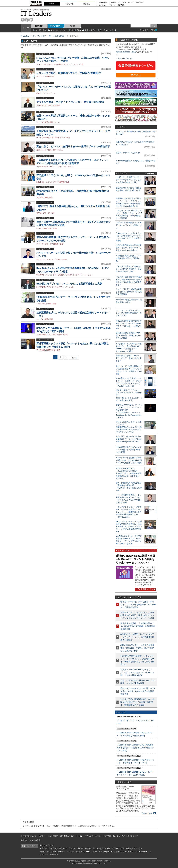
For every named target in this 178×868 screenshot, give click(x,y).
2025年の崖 (51, 350)
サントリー (41, 138)
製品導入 (87, 4)
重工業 (43, 287)
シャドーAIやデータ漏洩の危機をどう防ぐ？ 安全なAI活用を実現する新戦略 (129, 292)
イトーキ (40, 122)
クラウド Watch (118, 848)
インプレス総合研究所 (101, 848)
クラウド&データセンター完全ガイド (54, 848)
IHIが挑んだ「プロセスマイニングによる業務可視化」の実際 (69, 284)
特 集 (73, 26)
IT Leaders (36, 13)
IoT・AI (131, 3)
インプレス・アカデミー (49, 855)
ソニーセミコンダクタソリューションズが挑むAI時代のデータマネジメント (129, 313)
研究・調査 (140, 3)
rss (31, 20)
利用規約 (42, 836)
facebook (27, 20)
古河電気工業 (42, 106)
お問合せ (24, 840)
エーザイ (40, 319)
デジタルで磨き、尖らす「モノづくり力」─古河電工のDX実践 (70, 102)
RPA (79, 30)
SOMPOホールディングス (46, 182)
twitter (23, 20)
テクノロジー (56, 26)
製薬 (46, 319)
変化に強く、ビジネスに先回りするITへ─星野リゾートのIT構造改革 (73, 147)
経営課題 (39, 26)
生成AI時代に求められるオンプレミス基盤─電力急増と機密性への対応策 (129, 450)
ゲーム (52, 93)
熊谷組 (39, 213)
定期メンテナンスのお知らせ (128, 153)
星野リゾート (42, 150)
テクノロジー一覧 (44, 36)
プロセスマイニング (59, 30)
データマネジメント (108, 30)
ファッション (68, 167)
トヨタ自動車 (42, 335)
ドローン (112, 5)
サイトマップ (132, 836)
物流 (51, 198)
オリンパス (41, 76)
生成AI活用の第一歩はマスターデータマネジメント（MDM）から (129, 225)
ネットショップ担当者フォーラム (52, 852)
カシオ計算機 (42, 228)
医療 (48, 76)
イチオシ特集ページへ (145, 589)
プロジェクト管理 (77, 64)
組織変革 (56, 106)
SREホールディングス (45, 259)
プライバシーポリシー (94, 836)
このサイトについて (29, 836)
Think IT (73, 848)
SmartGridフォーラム (134, 848)
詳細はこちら (147, 813)
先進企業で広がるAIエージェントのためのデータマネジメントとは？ (129, 358)
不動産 (57, 259)
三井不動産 (41, 350)
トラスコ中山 (42, 304)
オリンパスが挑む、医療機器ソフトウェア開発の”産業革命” (69, 73)
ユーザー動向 (41, 30)
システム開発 (59, 36)
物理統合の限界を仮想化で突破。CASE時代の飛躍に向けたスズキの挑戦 (128, 336)
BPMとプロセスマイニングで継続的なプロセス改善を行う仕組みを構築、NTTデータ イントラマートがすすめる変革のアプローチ (129, 526)
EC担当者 (112, 3)
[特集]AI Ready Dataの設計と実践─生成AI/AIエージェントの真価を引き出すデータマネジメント (136, 559)
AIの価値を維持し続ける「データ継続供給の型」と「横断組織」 (129, 258)
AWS (38, 93)
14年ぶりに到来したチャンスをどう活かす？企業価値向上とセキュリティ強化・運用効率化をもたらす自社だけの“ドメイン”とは (129, 427)
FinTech (64, 259)
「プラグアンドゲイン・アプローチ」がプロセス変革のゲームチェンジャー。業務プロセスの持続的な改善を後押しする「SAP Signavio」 (129, 512)
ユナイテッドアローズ (45, 167)
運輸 (46, 198)
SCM (55, 228)
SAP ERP (51, 213)
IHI (38, 287)
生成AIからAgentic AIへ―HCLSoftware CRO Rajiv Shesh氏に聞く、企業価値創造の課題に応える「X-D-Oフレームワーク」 (128, 473)
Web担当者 (103, 3)
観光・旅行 (52, 150)
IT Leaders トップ (28, 36)
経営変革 (50, 138)
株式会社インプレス (47, 845)
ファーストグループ (44, 244)
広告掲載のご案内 (67, 836)
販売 (61, 244)
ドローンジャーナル (143, 852)
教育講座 (121, 5)
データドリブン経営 (62, 138)
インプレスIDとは (125, 58)
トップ (26, 28)
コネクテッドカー (55, 335)
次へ (73, 358)
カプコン (45, 93)
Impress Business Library (126, 52)
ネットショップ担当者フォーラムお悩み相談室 (85, 852)
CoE (68, 182)
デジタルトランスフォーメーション (80, 275)
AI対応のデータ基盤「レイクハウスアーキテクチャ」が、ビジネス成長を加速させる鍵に (129, 180)
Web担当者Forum (84, 848)
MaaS (65, 335)
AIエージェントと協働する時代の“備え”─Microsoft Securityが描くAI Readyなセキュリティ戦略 (129, 460)
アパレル (58, 167)
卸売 (50, 304)
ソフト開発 (122, 3)
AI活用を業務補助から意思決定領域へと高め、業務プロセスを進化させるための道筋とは (129, 248)
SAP (45, 213)
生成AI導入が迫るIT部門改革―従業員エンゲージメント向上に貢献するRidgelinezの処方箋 (129, 439)
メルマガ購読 (53, 836)
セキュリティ (90, 30)
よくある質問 (35, 840)
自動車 (56, 244)
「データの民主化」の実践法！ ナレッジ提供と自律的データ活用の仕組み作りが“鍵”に (129, 269)
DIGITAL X (129, 852)
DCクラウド (69, 4)
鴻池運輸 (40, 198)
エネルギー (103, 5)
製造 (53, 76)
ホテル (61, 150)
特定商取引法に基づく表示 (115, 836)
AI (72, 30)
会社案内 (80, 836)
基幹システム (63, 64)
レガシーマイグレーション (47, 64)
